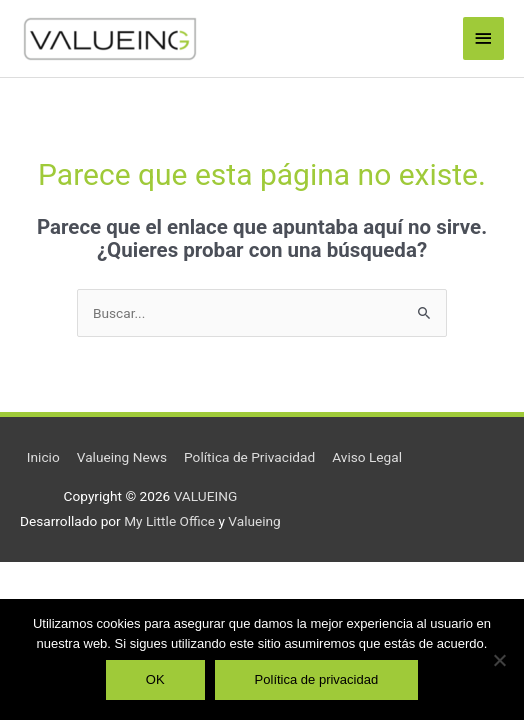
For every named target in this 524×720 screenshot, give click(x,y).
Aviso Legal (367, 457)
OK (155, 679)
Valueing (254, 521)
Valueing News (122, 457)
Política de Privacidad (249, 457)
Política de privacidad (317, 679)
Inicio (43, 457)
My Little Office (169, 521)
